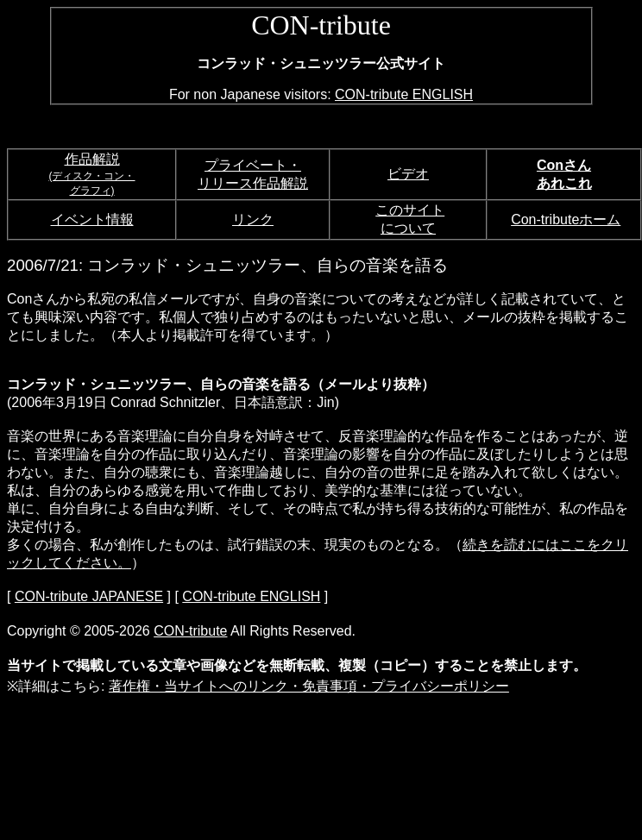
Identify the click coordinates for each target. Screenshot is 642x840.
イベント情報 (92, 219)
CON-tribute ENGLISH (404, 94)
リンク (253, 219)
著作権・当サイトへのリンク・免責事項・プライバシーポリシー (309, 686)
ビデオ (408, 174)
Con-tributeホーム (566, 219)
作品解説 (92, 159)
